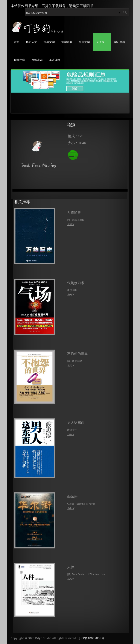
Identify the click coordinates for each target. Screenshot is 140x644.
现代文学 (20, 60)
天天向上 (102, 42)
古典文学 (49, 42)
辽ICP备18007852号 (91, 638)
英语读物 (55, 60)
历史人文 (32, 42)
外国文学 (84, 42)
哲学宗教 (67, 42)
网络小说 (37, 60)
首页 (17, 42)
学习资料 (120, 42)
